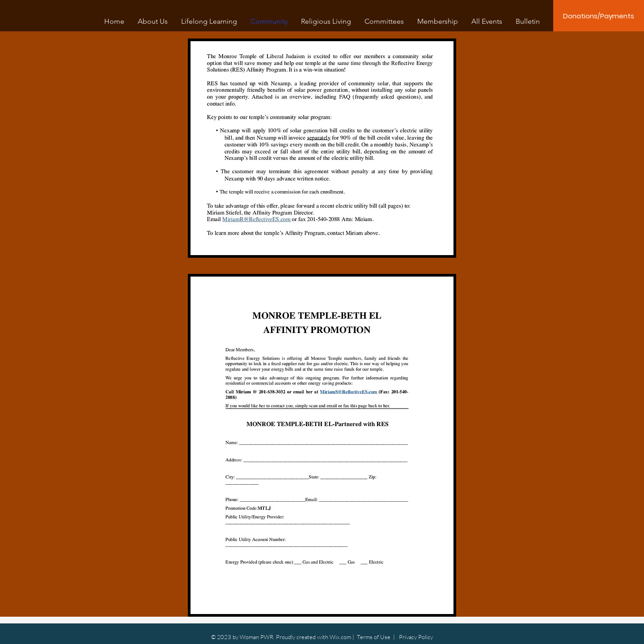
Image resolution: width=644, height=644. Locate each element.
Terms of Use (374, 637)
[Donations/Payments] (599, 16)
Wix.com (340, 637)
